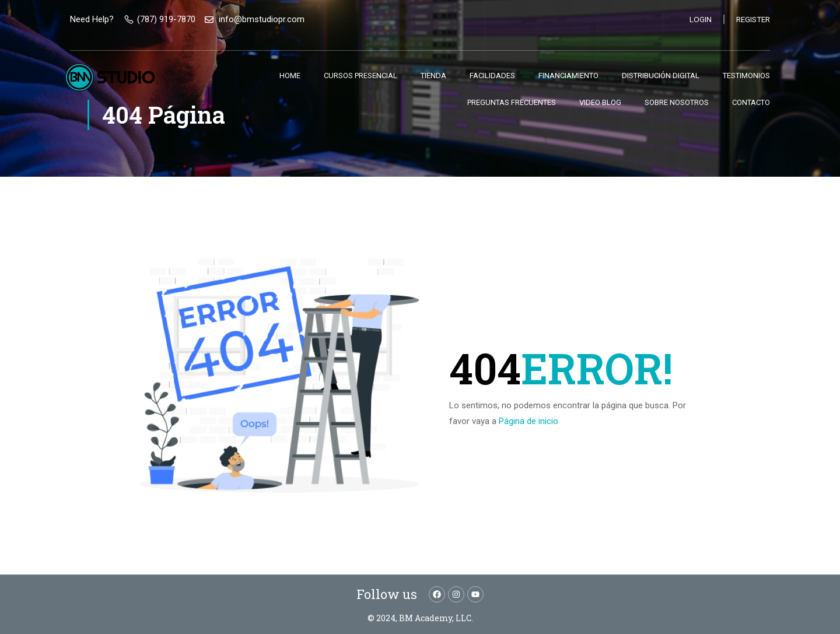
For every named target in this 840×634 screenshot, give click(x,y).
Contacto (751, 102)
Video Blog (600, 102)
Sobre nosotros (677, 102)
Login (697, 19)
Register (751, 19)
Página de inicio (528, 421)
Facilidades (492, 76)
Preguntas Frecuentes (512, 102)
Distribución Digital (661, 76)
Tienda (433, 76)
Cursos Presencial (360, 76)
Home (290, 76)
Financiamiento (568, 76)
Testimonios (746, 76)
